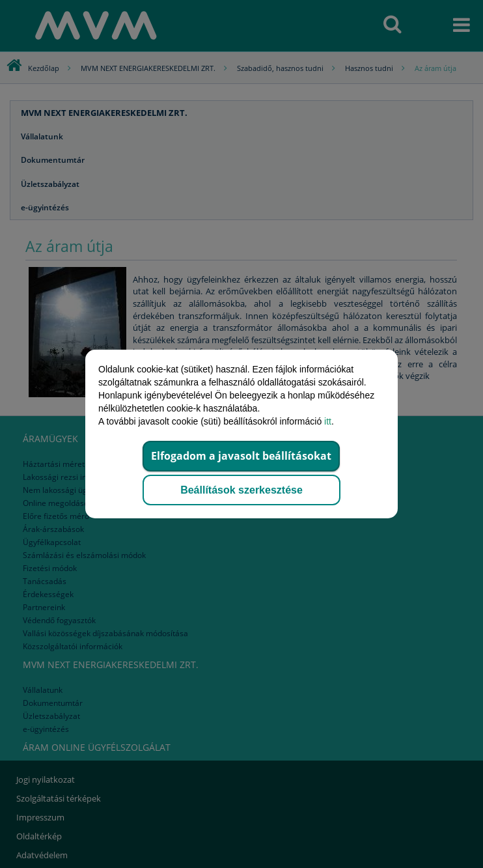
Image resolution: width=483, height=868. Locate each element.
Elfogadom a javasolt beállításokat (241, 456)
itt (328, 421)
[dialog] (241, 434)
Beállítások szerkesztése (241, 490)
